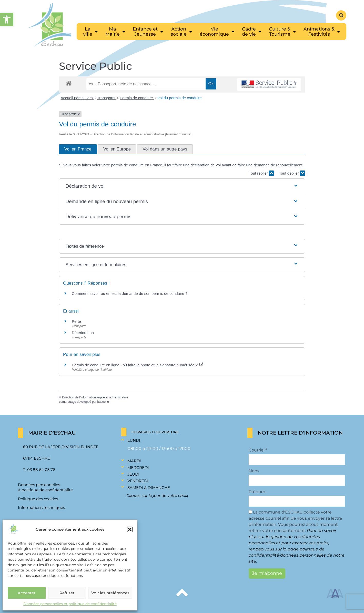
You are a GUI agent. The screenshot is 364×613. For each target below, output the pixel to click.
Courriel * (258, 450)
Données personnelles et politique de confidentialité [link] (70, 604)
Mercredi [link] (138, 468)
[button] (130, 529)
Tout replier (261, 173)
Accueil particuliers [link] (77, 98)
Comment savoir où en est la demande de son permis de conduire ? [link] (130, 293)
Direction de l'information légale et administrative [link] (95, 397)
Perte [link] (76, 321)
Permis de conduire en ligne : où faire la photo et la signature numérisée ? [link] (138, 365)
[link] (7, 19)
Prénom (257, 492)
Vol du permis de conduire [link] (179, 98)
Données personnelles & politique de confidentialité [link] (45, 487)
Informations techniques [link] (41, 508)
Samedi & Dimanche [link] (149, 488)
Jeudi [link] (133, 474)
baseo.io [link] (103, 402)
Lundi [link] (134, 440)
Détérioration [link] (83, 333)
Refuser (67, 593)
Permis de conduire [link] (137, 98)
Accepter (27, 593)
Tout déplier (292, 173)
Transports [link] (107, 98)
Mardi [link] (134, 461)
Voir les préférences (110, 593)
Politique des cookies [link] (38, 499)
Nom (254, 471)
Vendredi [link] (138, 481)
